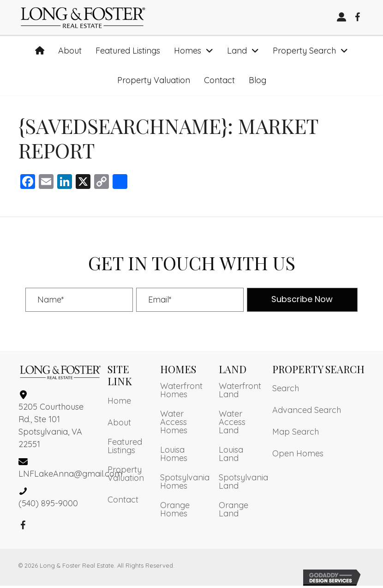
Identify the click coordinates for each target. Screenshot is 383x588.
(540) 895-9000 (48, 505)
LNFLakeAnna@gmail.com (70, 476)
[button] (358, 18)
